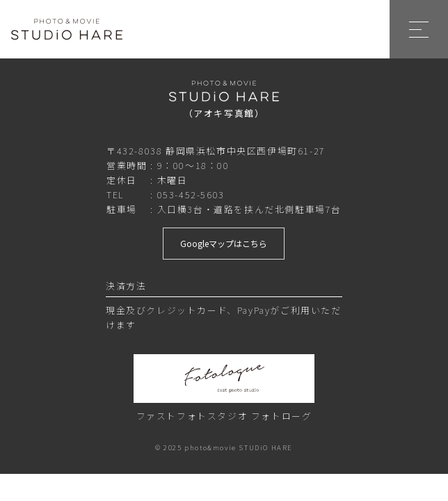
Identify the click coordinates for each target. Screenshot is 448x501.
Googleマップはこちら (224, 243)
